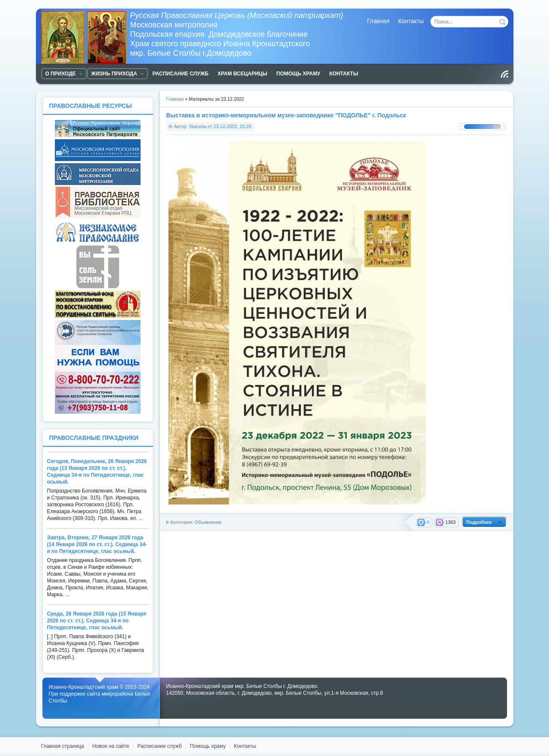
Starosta (198, 126)
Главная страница (63, 746)
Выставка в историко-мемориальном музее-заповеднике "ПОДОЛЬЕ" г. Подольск (286, 115)
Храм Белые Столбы (86, 37)
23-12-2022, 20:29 (232, 126)
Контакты (411, 21)
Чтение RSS (504, 74)
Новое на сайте (111, 746)
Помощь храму (208, 746)
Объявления (208, 522)
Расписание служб (160, 746)
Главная (378, 21)
